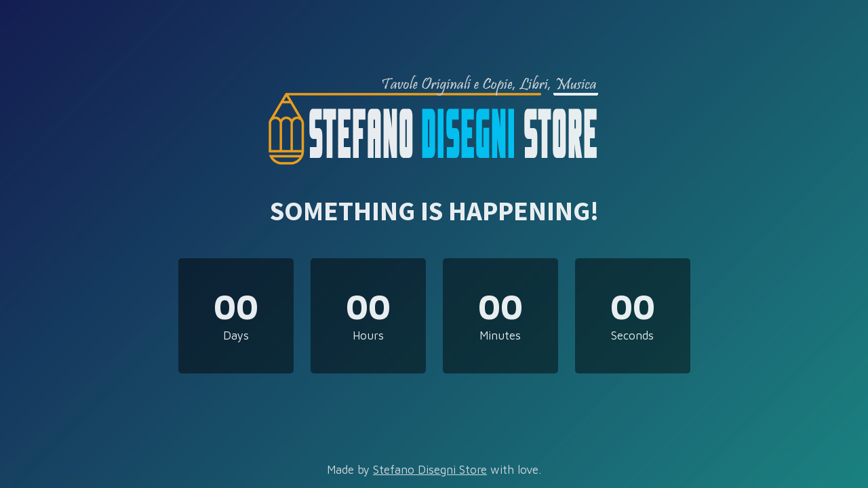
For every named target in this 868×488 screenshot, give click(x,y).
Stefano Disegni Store (430, 470)
